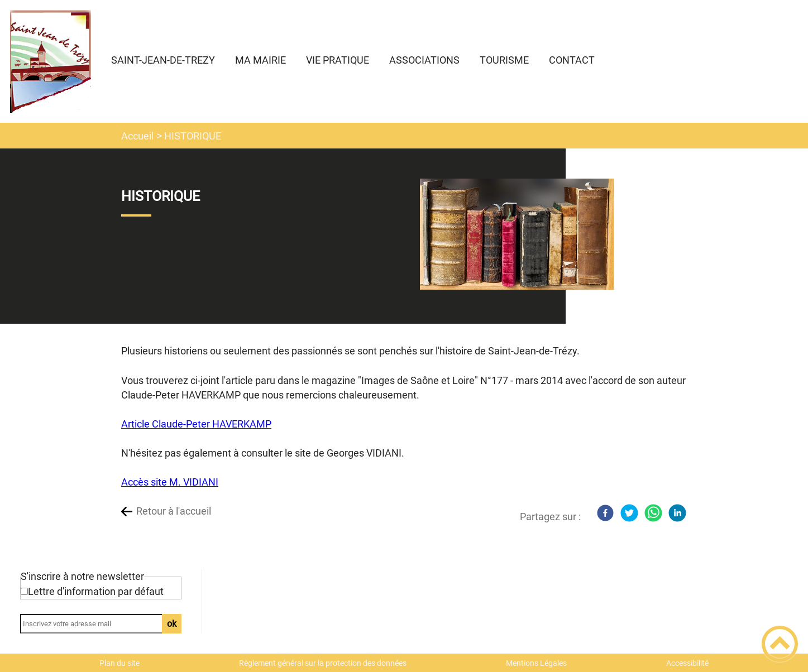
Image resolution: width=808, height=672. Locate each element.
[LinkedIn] (677, 513)
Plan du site (119, 663)
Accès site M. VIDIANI (170, 482)
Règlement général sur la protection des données (323, 663)
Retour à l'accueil (174, 511)
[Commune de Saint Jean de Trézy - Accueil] (51, 61)
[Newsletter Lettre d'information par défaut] (24, 591)
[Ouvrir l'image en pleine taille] (517, 235)
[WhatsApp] (653, 513)
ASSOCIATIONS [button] (424, 60)
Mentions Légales (536, 663)
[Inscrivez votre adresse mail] (96, 624)
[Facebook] (605, 513)
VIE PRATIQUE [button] (338, 60)
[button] (780, 644)
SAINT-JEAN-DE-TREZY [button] (163, 60)
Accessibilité (687, 663)
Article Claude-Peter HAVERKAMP (196, 424)
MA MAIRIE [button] (260, 60)
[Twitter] (629, 513)
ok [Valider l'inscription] (172, 624)
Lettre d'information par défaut (96, 591)
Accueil (137, 136)
